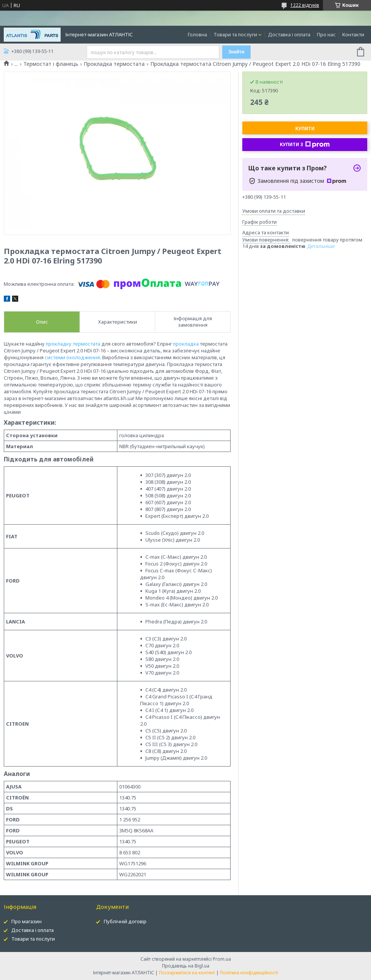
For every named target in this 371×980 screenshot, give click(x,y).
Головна (197, 34)
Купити (305, 129)
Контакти (353, 34)
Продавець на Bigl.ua (186, 966)
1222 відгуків (305, 5)
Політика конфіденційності (249, 973)
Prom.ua (222, 959)
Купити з (305, 145)
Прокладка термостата (114, 64)
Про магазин (26, 921)
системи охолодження (72, 357)
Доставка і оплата (289, 34)
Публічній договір (125, 921)
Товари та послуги (235, 34)
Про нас (326, 34)
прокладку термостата (73, 344)
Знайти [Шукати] (236, 52)
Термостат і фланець (51, 64)
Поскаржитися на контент (187, 973)
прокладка (186, 344)
